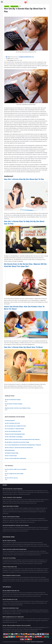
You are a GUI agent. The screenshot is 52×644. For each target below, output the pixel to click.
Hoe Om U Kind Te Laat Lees (11, 478)
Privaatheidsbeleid (39, 642)
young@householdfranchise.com (26, 57)
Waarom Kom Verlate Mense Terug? (11, 608)
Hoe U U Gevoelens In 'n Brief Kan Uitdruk (14, 429)
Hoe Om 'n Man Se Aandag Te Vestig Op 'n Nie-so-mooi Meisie (17, 625)
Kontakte (33, 642)
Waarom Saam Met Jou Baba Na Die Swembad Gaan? (15, 549)
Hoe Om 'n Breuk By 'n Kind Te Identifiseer (12, 497)
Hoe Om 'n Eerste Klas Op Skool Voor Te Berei (23, 347)
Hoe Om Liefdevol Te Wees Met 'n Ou (11, 591)
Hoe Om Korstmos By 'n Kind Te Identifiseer (13, 489)
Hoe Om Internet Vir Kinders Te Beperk (14, 404)
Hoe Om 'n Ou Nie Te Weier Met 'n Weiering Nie (15, 458)
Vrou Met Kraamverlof (10, 421)
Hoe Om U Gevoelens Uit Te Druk (12, 423)
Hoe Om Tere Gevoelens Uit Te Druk (13, 431)
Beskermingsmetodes (10, 450)
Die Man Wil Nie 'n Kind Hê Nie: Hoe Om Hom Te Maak (17, 442)
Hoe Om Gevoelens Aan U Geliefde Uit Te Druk (15, 426)
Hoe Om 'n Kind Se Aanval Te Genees (11, 517)
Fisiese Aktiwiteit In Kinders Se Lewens (12, 575)
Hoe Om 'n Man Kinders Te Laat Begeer (14, 437)
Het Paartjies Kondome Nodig (12, 453)
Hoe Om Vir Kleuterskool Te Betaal (13, 400)
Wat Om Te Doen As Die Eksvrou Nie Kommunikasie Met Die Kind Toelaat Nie (22, 439)
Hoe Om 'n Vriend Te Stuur (11, 456)
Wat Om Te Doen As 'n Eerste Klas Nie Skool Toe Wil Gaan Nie (19, 448)
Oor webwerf (28, 642)
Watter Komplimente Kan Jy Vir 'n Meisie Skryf (13, 617)
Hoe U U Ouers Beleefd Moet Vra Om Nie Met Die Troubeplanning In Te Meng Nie (23, 445)
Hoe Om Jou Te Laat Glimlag (9, 558)
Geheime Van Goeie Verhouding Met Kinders (15, 434)
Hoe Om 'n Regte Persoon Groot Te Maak (14, 474)
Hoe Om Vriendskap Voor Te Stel (10, 599)
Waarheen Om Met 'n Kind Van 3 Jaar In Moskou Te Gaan (18, 408)
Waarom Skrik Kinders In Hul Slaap (11, 506)
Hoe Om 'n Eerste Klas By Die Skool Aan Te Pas (24, 179)
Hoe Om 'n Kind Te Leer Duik (9, 541)
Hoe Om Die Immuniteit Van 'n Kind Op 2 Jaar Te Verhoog (16, 525)
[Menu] (2, 2)
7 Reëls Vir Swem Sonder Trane (10, 567)
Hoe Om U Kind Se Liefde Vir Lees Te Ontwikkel (16, 469)
